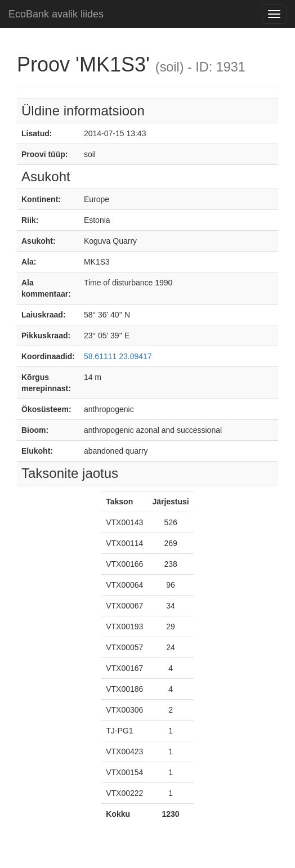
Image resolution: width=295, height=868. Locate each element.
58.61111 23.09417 (118, 356)
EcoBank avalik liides (56, 14)
